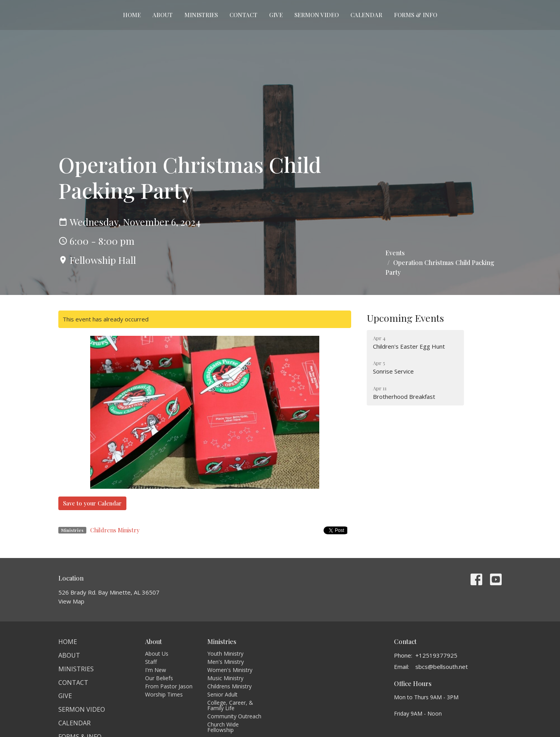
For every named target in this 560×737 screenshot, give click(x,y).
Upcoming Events (405, 318)
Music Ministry (225, 678)
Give (276, 15)
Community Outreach (234, 716)
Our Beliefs (159, 678)
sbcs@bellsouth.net (442, 667)
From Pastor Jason (169, 686)
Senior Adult (222, 694)
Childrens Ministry (115, 530)
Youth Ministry (225, 654)
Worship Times (164, 694)
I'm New (156, 670)
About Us (157, 654)
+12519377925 (436, 655)
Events (395, 253)
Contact (243, 15)
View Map (71, 601)
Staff (151, 662)
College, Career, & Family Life (230, 705)
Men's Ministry (226, 662)
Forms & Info (416, 15)
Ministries (201, 15)
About (163, 15)
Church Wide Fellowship (223, 727)
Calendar (366, 15)
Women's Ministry (230, 670)
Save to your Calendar (92, 503)
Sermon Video (317, 15)
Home (132, 15)
